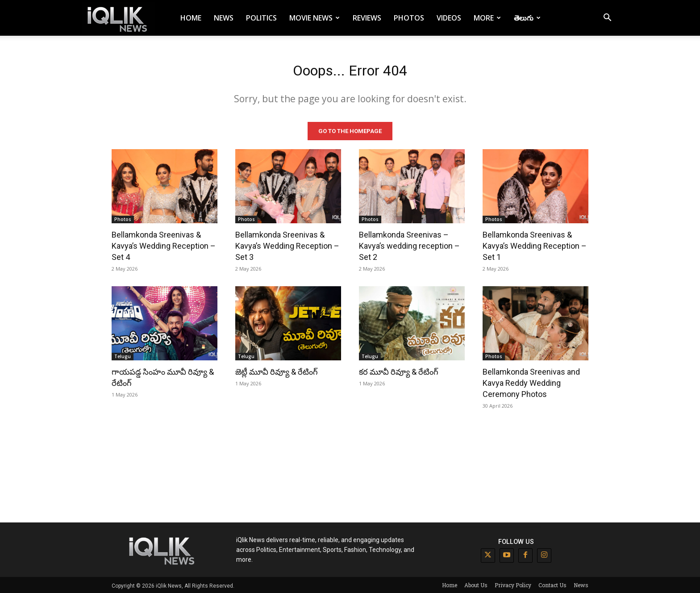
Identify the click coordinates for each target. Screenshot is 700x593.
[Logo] (119, 18)
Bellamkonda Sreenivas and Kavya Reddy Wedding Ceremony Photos (531, 382)
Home (191, 18)
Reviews (367, 18)
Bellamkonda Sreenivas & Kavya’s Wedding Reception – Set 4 (164, 244)
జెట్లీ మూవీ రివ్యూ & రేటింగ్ (277, 370)
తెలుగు (527, 18)
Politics (261, 18)
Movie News (315, 18)
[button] (607, 19)
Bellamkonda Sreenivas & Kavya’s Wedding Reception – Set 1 (535, 244)
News (224, 18)
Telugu (123, 355)
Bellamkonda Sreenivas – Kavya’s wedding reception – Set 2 (409, 244)
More (487, 18)
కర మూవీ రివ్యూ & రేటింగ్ (399, 370)
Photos (409, 18)
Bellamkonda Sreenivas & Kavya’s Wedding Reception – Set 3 (287, 244)
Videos (449, 18)
